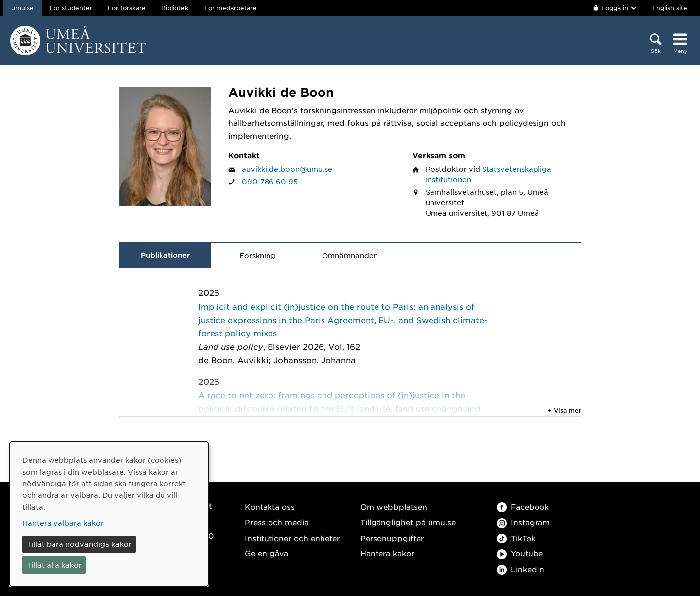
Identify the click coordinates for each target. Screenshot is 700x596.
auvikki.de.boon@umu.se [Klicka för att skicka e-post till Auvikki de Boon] (287, 169)
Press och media (277, 522)
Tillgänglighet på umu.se (408, 522)
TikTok (516, 538)
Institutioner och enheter (292, 538)
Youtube (520, 553)
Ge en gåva (267, 553)
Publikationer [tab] (165, 255)
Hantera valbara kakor (63, 523)
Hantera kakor (387, 553)
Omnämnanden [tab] (350, 255)
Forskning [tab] (257, 255)
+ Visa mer (565, 410)
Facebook (523, 507)
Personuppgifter (392, 538)
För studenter (71, 8)
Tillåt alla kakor (54, 565)
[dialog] (109, 514)
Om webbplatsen (394, 507)
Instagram (523, 522)
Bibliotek (175, 8)
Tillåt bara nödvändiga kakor (79, 544)
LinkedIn (521, 569)
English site (670, 8)
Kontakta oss (270, 507)
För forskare (127, 8)
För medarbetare (230, 8)
